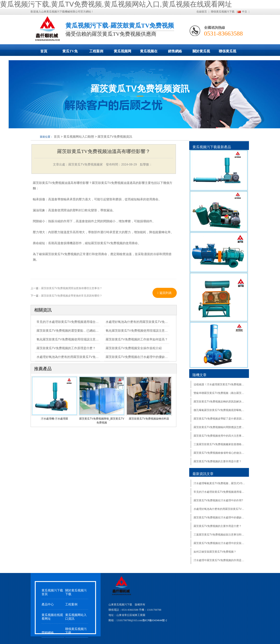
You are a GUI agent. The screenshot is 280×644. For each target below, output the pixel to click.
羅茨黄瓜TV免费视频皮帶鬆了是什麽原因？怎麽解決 (220, 419)
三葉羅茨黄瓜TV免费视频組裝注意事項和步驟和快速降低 (220, 535)
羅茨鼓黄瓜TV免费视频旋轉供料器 (149, 419)
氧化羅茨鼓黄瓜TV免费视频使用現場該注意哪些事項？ (143, 331)
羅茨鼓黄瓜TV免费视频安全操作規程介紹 (134, 348)
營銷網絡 (48, 633)
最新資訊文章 (203, 474)
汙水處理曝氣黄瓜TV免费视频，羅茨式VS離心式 (220, 483)
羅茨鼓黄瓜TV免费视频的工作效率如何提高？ (137, 339)
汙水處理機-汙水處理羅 (54, 419)
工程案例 (96, 51)
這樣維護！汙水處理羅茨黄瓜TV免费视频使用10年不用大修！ (220, 384)
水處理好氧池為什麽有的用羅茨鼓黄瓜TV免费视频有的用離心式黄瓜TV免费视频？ (220, 509)
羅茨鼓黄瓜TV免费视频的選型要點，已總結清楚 (69, 331)
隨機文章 (199, 375)
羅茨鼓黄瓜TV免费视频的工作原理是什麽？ (66, 348)
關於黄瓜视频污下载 (201, 53)
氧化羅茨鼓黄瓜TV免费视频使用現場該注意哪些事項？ (74, 339)
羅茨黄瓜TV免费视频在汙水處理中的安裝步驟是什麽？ (220, 543)
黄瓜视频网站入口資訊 (76, 617)
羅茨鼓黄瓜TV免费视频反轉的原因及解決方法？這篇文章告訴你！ (220, 402)
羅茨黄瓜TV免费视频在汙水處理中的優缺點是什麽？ (220, 518)
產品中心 (48, 604)
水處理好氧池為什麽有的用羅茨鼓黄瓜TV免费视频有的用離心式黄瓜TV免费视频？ (93, 357)
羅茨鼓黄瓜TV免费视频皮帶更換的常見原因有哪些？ (72, 296)
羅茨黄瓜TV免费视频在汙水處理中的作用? (218, 500)
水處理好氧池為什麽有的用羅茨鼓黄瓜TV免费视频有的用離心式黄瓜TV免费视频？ (162, 322)
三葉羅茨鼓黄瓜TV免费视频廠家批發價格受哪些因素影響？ (220, 444)
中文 (245, 12)
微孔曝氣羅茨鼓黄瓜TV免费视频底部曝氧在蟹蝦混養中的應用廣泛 (220, 410)
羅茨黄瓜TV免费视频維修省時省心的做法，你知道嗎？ (220, 453)
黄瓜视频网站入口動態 (122, 53)
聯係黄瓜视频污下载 (223, 12)
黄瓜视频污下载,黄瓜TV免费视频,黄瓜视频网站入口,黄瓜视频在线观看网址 (116, 4)
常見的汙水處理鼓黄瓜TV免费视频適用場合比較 (69, 322)
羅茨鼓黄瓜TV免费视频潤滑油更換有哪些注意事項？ (72, 288)
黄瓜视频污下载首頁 (52, 592)
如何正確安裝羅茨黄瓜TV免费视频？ (215, 552)
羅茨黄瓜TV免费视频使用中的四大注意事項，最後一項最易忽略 (220, 436)
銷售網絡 (175, 51)
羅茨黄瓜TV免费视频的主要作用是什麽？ (218, 461)
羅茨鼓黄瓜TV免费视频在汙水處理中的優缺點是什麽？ (143, 357)
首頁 (44, 51)
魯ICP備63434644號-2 (155, 620)
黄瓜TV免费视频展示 (70, 53)
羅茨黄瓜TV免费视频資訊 (115, 137)
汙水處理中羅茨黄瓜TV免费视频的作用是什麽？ (220, 560)
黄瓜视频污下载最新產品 (212, 147)
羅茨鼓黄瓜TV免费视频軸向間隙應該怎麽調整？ (220, 427)
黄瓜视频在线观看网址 (149, 53)
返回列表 (164, 293)
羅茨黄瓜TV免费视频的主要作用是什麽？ (218, 526)
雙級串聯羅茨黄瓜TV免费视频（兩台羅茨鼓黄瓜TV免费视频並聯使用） (220, 393)
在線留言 (202, 12)
